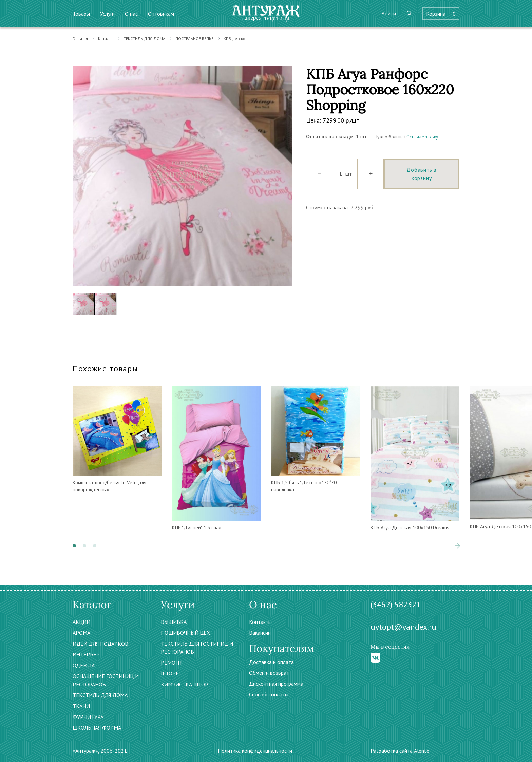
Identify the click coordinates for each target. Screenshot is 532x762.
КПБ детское (236, 39)
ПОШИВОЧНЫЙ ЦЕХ (185, 633)
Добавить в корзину (422, 174)
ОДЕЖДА (84, 665)
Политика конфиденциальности (255, 751)
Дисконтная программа (276, 684)
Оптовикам (161, 14)
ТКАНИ (81, 706)
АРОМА (81, 633)
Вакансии (260, 633)
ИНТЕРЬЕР (86, 654)
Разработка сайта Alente (400, 751)
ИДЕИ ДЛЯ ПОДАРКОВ (100, 644)
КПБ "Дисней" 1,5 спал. (197, 528)
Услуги (107, 14)
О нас (131, 14)
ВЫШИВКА (174, 622)
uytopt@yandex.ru (403, 627)
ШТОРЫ (170, 673)
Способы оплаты (269, 694)
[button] (74, 546)
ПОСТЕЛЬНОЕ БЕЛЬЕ (194, 39)
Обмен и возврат (269, 673)
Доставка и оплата (271, 662)
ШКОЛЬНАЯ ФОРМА (97, 728)
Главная (80, 39)
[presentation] (458, 546)
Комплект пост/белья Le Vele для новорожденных (109, 486)
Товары (81, 14)
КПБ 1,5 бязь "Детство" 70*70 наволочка (304, 486)
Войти (389, 13)
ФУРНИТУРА (88, 717)
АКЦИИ (81, 622)
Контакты (260, 622)
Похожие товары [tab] (105, 368)
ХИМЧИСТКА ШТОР (185, 684)
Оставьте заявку (422, 137)
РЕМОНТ (172, 663)
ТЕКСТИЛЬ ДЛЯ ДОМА (144, 39)
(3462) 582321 (396, 604)
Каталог (106, 39)
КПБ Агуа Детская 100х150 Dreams (410, 528)
